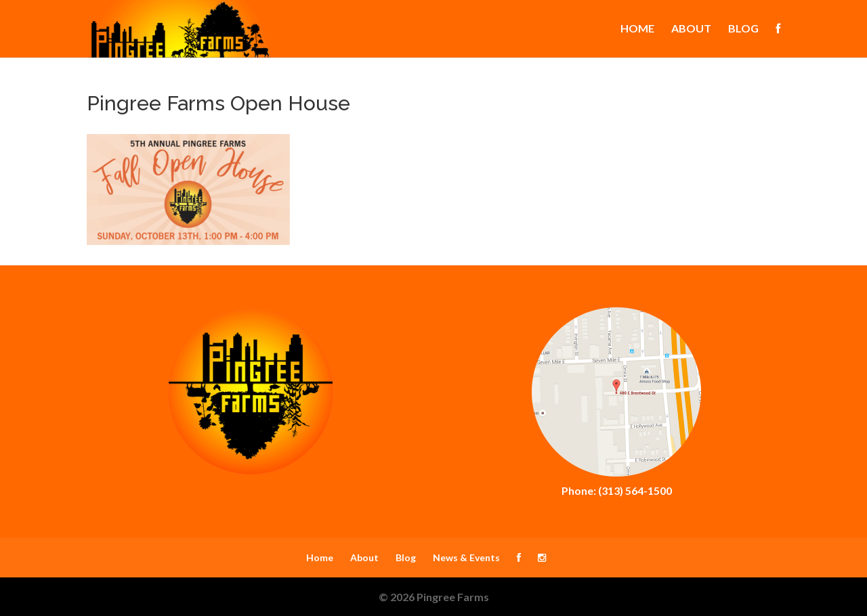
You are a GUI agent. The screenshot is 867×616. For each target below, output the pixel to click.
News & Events (466, 557)
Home (637, 29)
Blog (743, 29)
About (691, 29)
